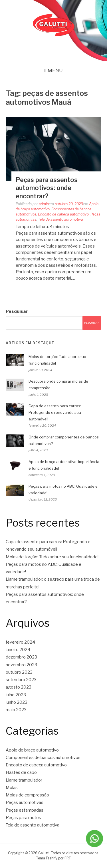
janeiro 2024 (18, 650)
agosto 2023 (19, 687)
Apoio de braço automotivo (32, 750)
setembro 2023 (21, 680)
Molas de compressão (27, 795)
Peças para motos (23, 818)
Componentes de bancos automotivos (43, 758)
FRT (68, 858)
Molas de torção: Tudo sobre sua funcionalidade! (52, 557)
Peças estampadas (25, 810)
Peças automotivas (25, 802)
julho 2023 (16, 695)
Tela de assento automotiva (60, 219)
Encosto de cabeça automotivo (63, 214)
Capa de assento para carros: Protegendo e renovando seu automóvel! (55, 412)
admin (44, 204)
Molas (12, 788)
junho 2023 (17, 702)
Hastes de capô (21, 772)
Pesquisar (17, 311)
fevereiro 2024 (20, 642)
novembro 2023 (21, 665)
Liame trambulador (24, 780)
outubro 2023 (19, 672)
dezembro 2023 (21, 657)
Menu (55, 70)
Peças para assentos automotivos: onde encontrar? (47, 188)
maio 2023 (16, 710)
